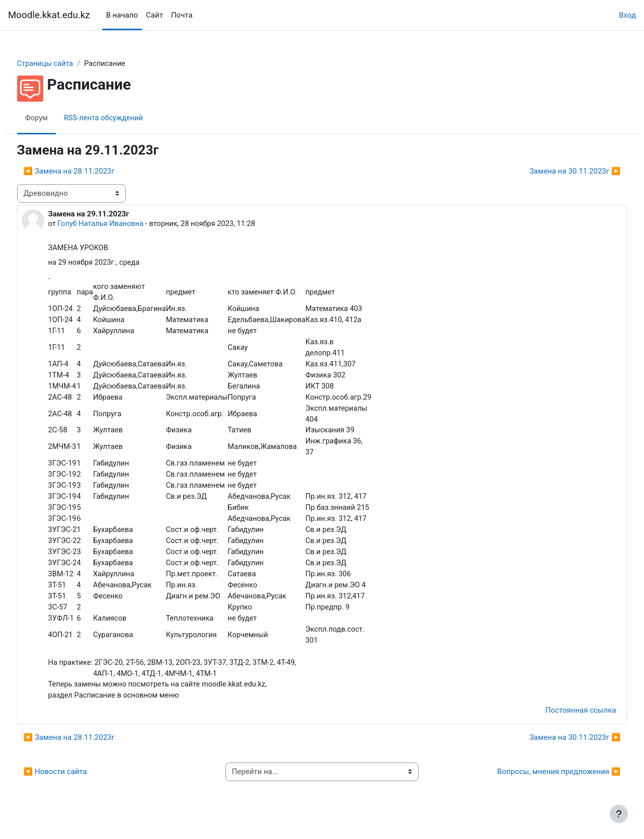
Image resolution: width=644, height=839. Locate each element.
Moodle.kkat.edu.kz (49, 15)
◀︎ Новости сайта (74, 783)
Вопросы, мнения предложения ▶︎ (540, 783)
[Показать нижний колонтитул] (619, 814)
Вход (627, 15)
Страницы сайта (65, 64)
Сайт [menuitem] (154, 15)
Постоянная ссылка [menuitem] (562, 722)
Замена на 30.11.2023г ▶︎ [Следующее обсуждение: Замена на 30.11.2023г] (556, 172)
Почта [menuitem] (182, 15)
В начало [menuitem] (122, 15)
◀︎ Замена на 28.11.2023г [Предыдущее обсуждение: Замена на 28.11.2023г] (88, 172)
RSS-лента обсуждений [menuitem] (124, 118)
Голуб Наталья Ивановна (121, 224)
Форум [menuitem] (56, 118)
